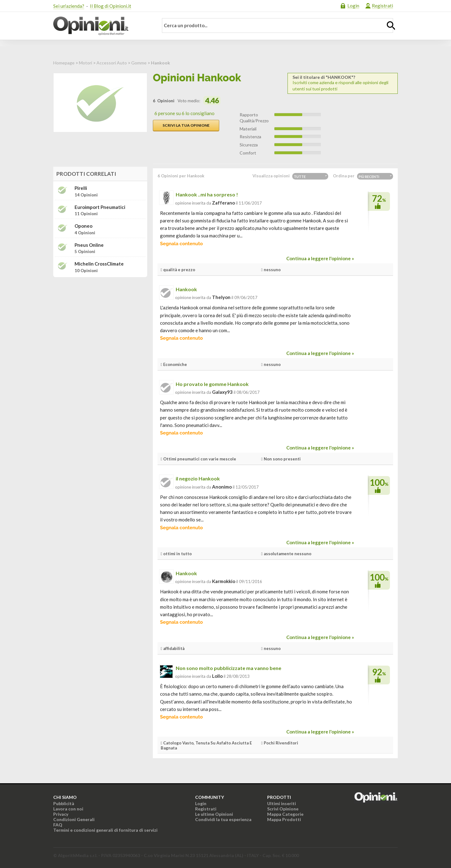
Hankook (186, 289)
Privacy (61, 814)
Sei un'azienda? (69, 6)
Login (353, 6)
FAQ (58, 825)
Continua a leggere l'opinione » (320, 258)
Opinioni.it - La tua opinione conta (102, 26)
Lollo (217, 676)
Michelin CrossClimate (99, 264)
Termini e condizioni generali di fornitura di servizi (105, 830)
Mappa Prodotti (284, 819)
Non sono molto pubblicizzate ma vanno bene (228, 668)
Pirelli (81, 188)
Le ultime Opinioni (214, 814)
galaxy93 (222, 392)
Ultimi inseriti (282, 803)
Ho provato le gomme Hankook (212, 384)
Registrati (382, 6)
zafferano (223, 203)
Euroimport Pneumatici (100, 207)
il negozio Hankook (198, 478)
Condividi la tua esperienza (223, 819)
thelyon (221, 297)
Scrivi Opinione (283, 809)
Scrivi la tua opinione (186, 125)
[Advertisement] (100, 321)
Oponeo (83, 226)
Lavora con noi (68, 809)
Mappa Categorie (285, 814)
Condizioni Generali (74, 819)
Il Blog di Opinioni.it (111, 6)
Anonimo (222, 487)
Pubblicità (64, 803)
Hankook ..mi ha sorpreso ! (207, 194)
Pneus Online (89, 245)
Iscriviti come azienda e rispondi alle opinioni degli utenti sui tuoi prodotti (343, 83)
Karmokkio (224, 581)
